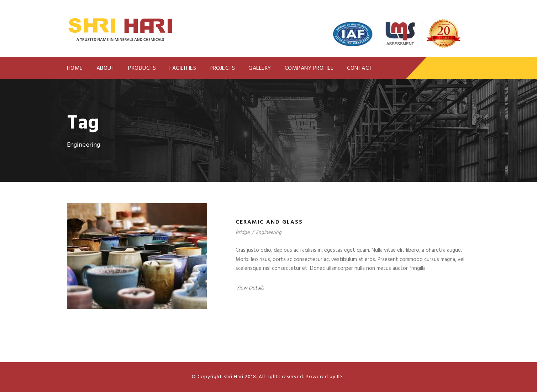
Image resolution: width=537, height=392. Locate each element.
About (106, 68)
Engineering (269, 233)
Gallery (260, 68)
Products (142, 68)
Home (75, 68)
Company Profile (309, 68)
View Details (250, 288)
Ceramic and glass (269, 222)
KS (339, 377)
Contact (360, 68)
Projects (222, 68)
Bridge (243, 233)
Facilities (183, 68)
